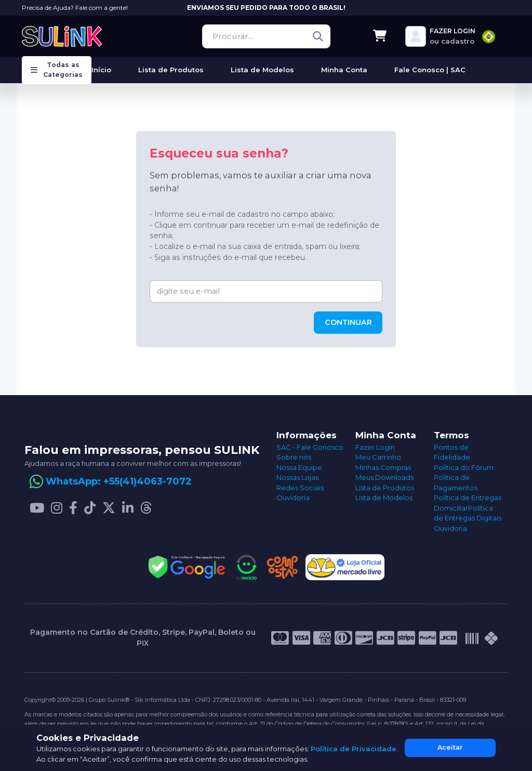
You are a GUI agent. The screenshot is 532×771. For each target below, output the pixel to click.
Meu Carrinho (378, 457)
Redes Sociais (300, 488)
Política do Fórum (464, 467)
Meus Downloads (384, 477)
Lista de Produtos (385, 488)
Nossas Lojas (297, 477)
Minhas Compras (383, 467)
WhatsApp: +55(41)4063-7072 (119, 481)
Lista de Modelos (384, 498)
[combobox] (489, 37)
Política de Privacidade (354, 749)
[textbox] (489, 37)
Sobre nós (294, 457)
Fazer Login (375, 447)
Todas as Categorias (57, 70)
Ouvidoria (293, 498)
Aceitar (450, 747)
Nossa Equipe (299, 467)
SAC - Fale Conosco (310, 447)
